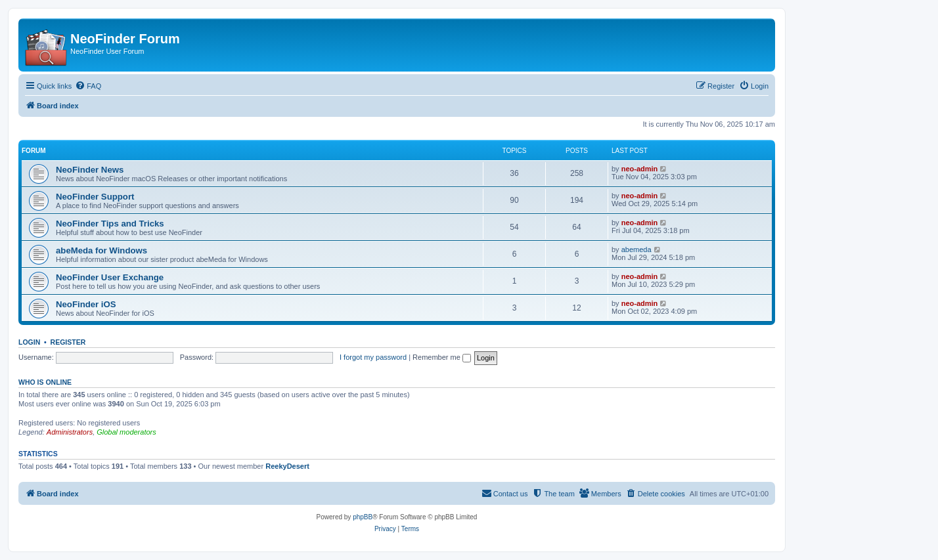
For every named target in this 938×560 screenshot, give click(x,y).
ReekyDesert (287, 466)
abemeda (636, 249)
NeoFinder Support (95, 197)
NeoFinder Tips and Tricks (110, 224)
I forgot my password (373, 357)
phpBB (363, 517)
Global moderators (126, 432)
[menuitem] (88, 86)
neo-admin (640, 169)
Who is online (45, 382)
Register (68, 342)
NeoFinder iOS (86, 304)
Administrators (70, 432)
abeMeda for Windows (101, 250)
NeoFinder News (90, 170)
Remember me (442, 357)
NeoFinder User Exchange (110, 277)
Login (29, 342)
